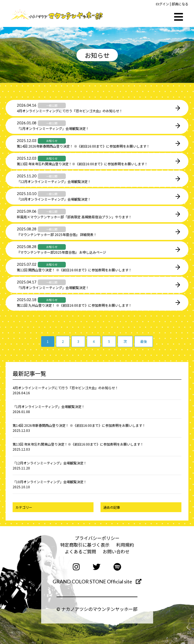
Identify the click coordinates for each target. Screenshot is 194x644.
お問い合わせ (116, 551)
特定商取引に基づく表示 (85, 545)
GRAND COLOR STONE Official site (97, 581)
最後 (144, 341)
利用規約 (125, 545)
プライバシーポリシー (97, 538)
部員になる (180, 4)
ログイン (162, 4)
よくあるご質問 (80, 551)
